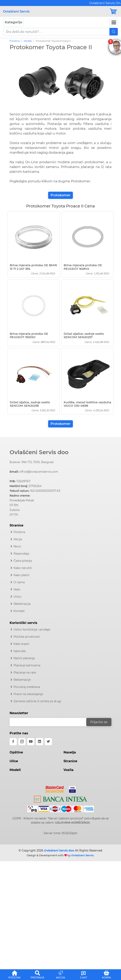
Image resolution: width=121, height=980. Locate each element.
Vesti (17, 589)
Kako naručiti (23, 568)
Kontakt (19, 611)
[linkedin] (40, 742)
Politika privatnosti (27, 637)
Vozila (68, 770)
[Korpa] (114, 11)
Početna (15, 41)
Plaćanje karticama (27, 665)
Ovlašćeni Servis (16, 11)
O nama (19, 582)
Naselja (70, 752)
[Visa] (71, 789)
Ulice (14, 761)
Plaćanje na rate (25, 673)
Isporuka (20, 651)
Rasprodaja (21, 554)
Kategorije (13, 22)
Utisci (18, 597)
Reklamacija (22, 604)
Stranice (70, 761)
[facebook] (13, 742)
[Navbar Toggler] (114, 22)
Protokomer (60, 195)
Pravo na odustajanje (28, 694)
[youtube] (31, 742)
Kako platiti (22, 575)
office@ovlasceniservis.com (39, 472)
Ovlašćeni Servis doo (39, 452)
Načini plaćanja (24, 658)
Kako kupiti (21, 644)
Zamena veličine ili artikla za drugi (37, 701)
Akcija (18, 539)
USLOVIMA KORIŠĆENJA (72, 823)
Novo (17, 546)
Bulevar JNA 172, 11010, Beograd (31, 462)
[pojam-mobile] (56, 32)
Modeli (28, 41)
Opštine (16, 752)
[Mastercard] (55, 789)
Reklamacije (22, 680)
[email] (51, 722)
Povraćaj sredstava (27, 687)
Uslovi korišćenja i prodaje (32, 629)
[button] (14, 974)
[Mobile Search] (114, 32)
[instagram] (22, 742)
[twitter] (48, 742)
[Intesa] (61, 798)
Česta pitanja (23, 561)
